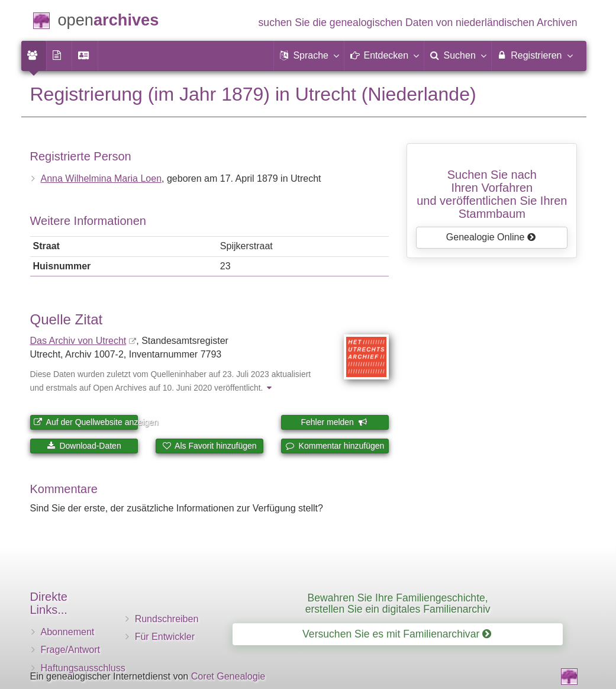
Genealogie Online (491, 237)
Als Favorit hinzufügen (209, 446)
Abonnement (68, 632)
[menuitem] (34, 56)
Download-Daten (84, 446)
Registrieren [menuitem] (535, 55)
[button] (309, 56)
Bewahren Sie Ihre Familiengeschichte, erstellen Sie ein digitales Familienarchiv (398, 603)
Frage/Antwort (70, 650)
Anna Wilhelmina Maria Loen (101, 178)
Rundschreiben (167, 619)
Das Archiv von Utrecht (78, 341)
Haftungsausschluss (83, 668)
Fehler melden (334, 422)
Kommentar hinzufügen (335, 446)
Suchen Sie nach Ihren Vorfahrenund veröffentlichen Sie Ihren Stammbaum (492, 194)
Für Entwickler (165, 637)
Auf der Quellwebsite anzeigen (86, 422)
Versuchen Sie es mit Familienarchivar (397, 634)
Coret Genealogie (228, 676)
